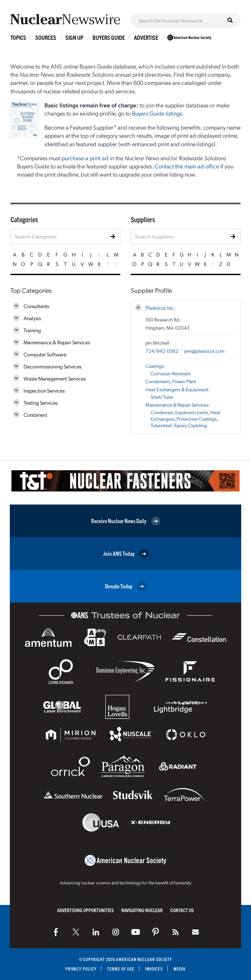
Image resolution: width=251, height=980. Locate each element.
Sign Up (74, 37)
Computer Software (45, 354)
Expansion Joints (192, 412)
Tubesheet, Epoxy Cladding (179, 425)
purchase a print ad (85, 158)
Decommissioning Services (52, 366)
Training (32, 330)
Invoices (154, 969)
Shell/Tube (162, 397)
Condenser (162, 412)
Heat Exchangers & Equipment (177, 389)
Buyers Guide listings (157, 113)
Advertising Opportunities (85, 910)
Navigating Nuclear (142, 910)
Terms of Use (121, 969)
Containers (35, 415)
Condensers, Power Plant (171, 381)
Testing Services (41, 403)
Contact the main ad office (187, 166)
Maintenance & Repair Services (57, 342)
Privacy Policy (81, 969)
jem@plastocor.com (204, 351)
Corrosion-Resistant (171, 373)
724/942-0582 (162, 351)
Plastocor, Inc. (160, 308)
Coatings (155, 366)
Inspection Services (44, 390)
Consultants (36, 306)
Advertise (146, 37)
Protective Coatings (197, 419)
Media (180, 969)
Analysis (32, 318)
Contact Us (182, 910)
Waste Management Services (55, 378)
